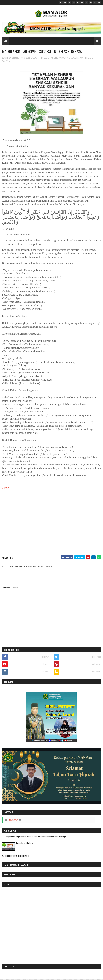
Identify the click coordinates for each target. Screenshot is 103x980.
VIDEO (6, 489)
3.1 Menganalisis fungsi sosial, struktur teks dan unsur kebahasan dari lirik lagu (34, 837)
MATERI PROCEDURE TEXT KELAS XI (15, 856)
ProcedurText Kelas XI (25, 844)
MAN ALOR (13, 820)
